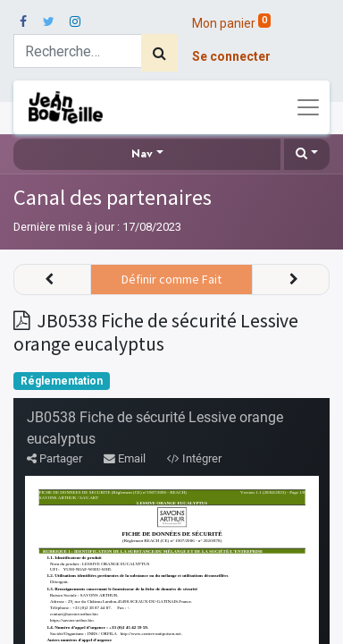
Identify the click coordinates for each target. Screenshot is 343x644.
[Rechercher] (159, 53)
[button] (307, 154)
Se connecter (231, 56)
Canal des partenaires (113, 197)
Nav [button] (142, 154)
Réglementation (62, 381)
